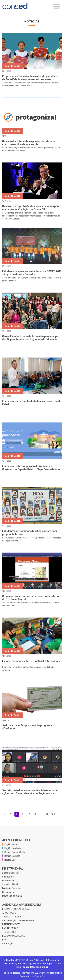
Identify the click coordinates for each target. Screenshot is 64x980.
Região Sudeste (12, 856)
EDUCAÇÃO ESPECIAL (13, 936)
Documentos (9, 892)
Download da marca (12, 896)
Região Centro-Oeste (15, 852)
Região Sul (10, 860)
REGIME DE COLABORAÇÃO (16, 909)
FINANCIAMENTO (11, 924)
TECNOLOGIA (9, 932)
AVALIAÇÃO (8, 943)
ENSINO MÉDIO (10, 928)
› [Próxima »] (59, 814)
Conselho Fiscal (10, 884)
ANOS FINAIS (9, 913)
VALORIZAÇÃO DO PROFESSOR (18, 920)
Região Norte (11, 844)
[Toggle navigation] (57, 6)
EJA (4, 940)
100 (53, 814)
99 (47, 814)
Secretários (8, 877)
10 (29, 814)
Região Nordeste (13, 848)
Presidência (8, 880)
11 (35, 814)
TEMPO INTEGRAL (12, 917)
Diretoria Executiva (12, 888)
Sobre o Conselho (11, 873)
